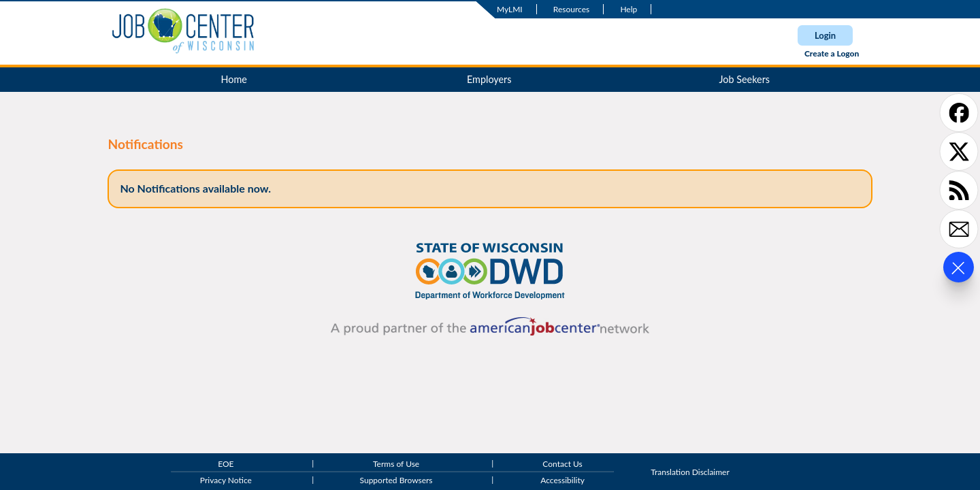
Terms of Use (396, 464)
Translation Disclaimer (690, 472)
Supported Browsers (396, 480)
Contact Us (562, 464)
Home (234, 79)
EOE (226, 464)
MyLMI (510, 9)
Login (825, 35)
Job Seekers (744, 79)
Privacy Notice (226, 480)
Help (628, 9)
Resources (571, 9)
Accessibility (562, 480)
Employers (489, 79)
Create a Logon (832, 53)
